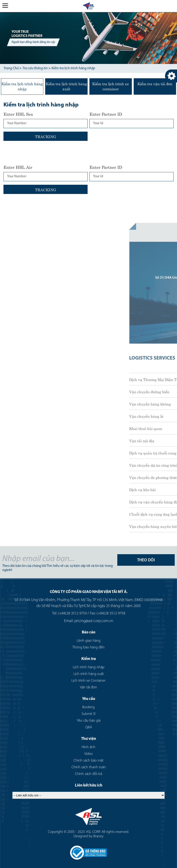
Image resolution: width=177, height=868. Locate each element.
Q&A (89, 727)
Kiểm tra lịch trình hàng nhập (73, 68)
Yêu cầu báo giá (89, 721)
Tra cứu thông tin (35, 68)
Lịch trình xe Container (88, 681)
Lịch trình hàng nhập (89, 667)
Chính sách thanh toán (89, 767)
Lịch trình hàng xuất (89, 674)
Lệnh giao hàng (89, 641)
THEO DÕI (146, 560)
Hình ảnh (88, 747)
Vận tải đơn (88, 687)
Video (89, 754)
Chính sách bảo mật (88, 761)
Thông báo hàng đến (88, 647)
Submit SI (88, 714)
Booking (88, 707)
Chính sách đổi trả (88, 774)
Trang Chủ (11, 68)
